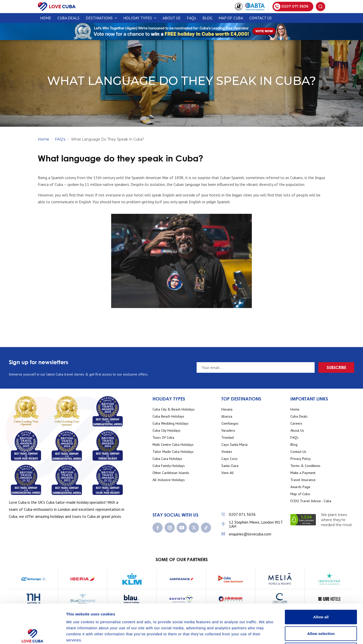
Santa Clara (230, 466)
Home (46, 18)
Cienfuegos (230, 423)
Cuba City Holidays (167, 431)
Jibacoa (227, 416)
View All (228, 473)
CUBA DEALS (68, 18)
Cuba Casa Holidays (167, 459)
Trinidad (228, 438)
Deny (321, 611)
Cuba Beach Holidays (168, 416)
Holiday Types (140, 18)
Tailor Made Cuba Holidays (173, 452)
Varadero (228, 431)
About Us (172, 18)
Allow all (321, 578)
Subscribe (336, 367)
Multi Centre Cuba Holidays (173, 445)
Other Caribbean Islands (171, 473)
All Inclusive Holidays (169, 480)
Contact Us (261, 18)
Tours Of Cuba (163, 438)
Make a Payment (303, 473)
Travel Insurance (303, 480)
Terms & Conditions (305, 466)
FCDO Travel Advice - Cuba (311, 501)
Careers (296, 423)
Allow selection (321, 595)
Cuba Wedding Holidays (171, 423)
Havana (227, 409)
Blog (207, 18)
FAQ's (191, 18)
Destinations (101, 18)
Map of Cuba (231, 18)
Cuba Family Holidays (169, 466)
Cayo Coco (229, 459)
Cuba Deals (299, 416)
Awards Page (300, 487)
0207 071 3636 (242, 514)
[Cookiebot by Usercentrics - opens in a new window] (33, 634)
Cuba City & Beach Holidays (174, 409)
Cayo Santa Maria (234, 445)
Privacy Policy (301, 459)
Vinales (227, 452)
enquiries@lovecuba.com (250, 534)
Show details (265, 634)
